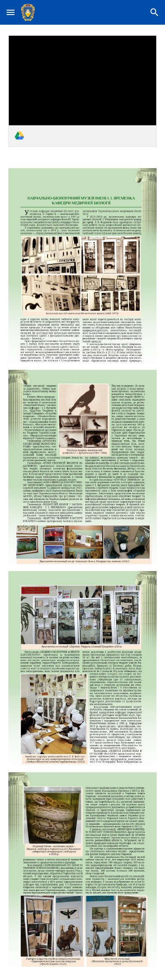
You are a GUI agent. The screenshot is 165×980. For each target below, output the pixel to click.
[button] (11, 12)
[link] (83, 91)
